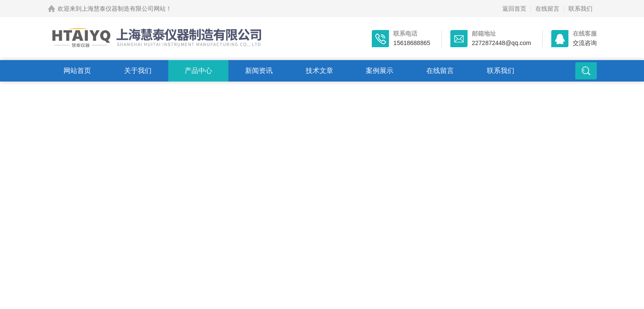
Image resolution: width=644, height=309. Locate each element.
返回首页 (514, 9)
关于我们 (138, 71)
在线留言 (547, 9)
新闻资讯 (259, 71)
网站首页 (77, 71)
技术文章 (319, 71)
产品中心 (198, 71)
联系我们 (580, 9)
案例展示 (380, 71)
